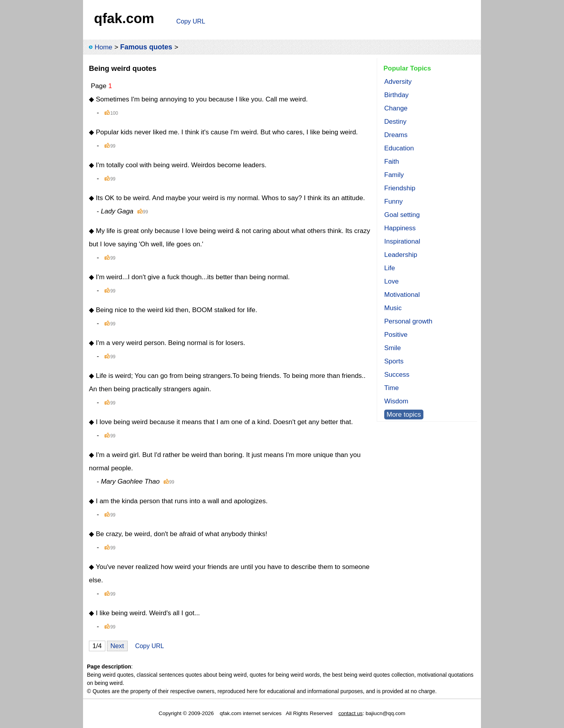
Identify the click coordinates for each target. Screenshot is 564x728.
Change (396, 108)
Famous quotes (146, 47)
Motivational (402, 295)
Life (390, 268)
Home (103, 47)
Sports (394, 361)
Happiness (400, 228)
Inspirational (402, 241)
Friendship (400, 188)
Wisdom (396, 401)
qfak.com (124, 18)
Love (391, 281)
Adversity (398, 82)
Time (391, 388)
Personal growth (408, 321)
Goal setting (402, 215)
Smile (393, 348)
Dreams (396, 135)
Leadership (401, 255)
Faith (392, 162)
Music (393, 308)
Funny (393, 201)
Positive (396, 335)
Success (397, 375)
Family (394, 175)
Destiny (395, 122)
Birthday (396, 95)
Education (399, 148)
